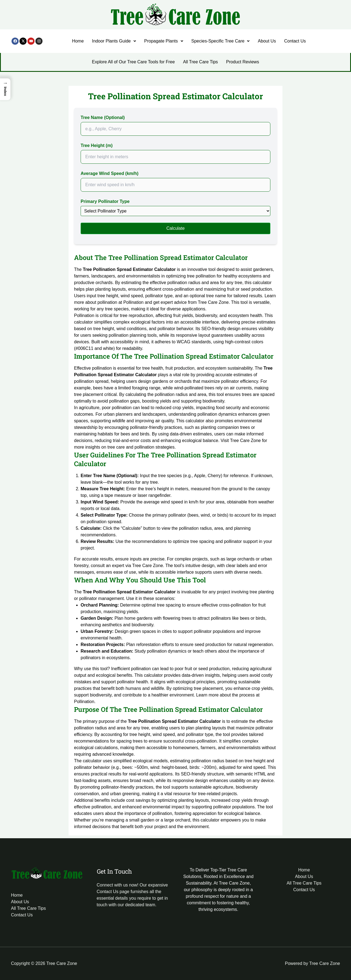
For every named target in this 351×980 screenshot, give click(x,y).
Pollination (134, 302)
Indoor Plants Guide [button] (114, 41)
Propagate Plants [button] (164, 41)
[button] (114, 41)
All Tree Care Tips (200, 62)
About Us (267, 41)
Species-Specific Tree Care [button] (221, 41)
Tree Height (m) (97, 145)
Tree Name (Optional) (103, 117)
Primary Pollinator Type (105, 201)
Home (78, 41)
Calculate (176, 228)
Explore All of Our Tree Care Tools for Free (133, 62)
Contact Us (295, 41)
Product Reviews (243, 62)
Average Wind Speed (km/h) (110, 173)
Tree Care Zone (213, 302)
